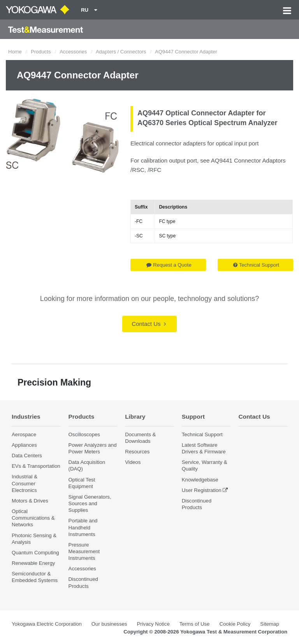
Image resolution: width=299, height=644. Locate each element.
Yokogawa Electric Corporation (47, 624)
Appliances (24, 445)
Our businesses (109, 624)
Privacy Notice (153, 624)
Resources (137, 452)
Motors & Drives (30, 501)
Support (193, 417)
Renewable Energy (33, 563)
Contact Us (149, 324)
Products (41, 52)
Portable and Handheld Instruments (83, 527)
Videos (133, 462)
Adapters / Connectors (121, 52)
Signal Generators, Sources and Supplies (90, 503)
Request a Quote (169, 265)
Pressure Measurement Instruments (84, 551)
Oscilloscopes (84, 434)
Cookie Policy (235, 624)
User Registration (202, 490)
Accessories (73, 52)
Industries (26, 417)
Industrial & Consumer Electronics (25, 483)
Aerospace (24, 434)
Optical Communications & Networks (33, 518)
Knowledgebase (200, 480)
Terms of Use (195, 624)
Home (15, 52)
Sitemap (269, 624)
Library (135, 417)
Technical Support (256, 265)
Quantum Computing (35, 553)
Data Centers (27, 456)
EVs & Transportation (36, 466)
